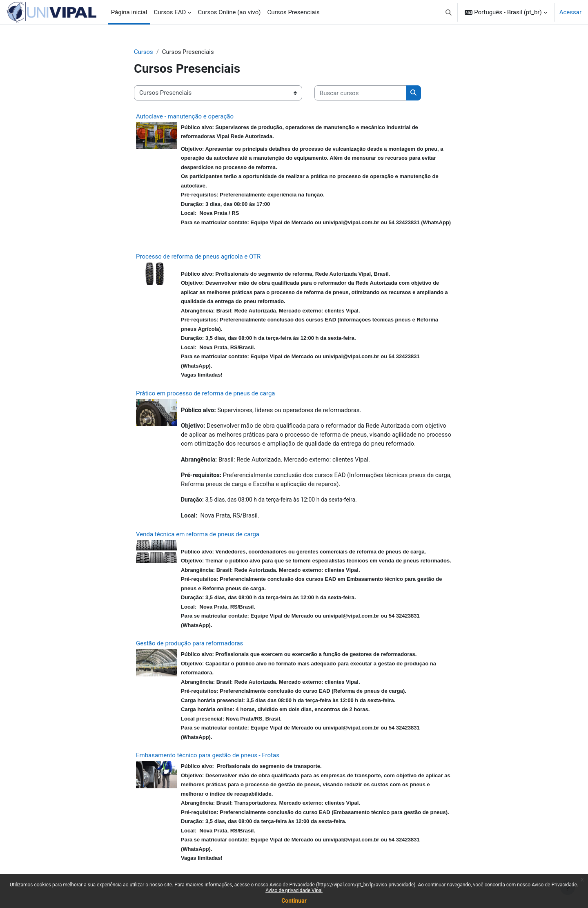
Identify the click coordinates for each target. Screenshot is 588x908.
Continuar (294, 901)
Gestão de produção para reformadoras (189, 645)
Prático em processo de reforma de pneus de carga (206, 393)
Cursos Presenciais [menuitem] (294, 12)
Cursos (144, 52)
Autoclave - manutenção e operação (185, 116)
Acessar (570, 12)
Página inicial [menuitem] (129, 12)
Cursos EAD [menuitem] (170, 12)
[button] (449, 12)
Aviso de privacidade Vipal (294, 890)
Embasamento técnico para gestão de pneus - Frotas (208, 756)
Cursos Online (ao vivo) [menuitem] (229, 12)
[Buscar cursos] (360, 93)
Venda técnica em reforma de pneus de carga (198, 535)
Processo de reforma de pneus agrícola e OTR (198, 257)
